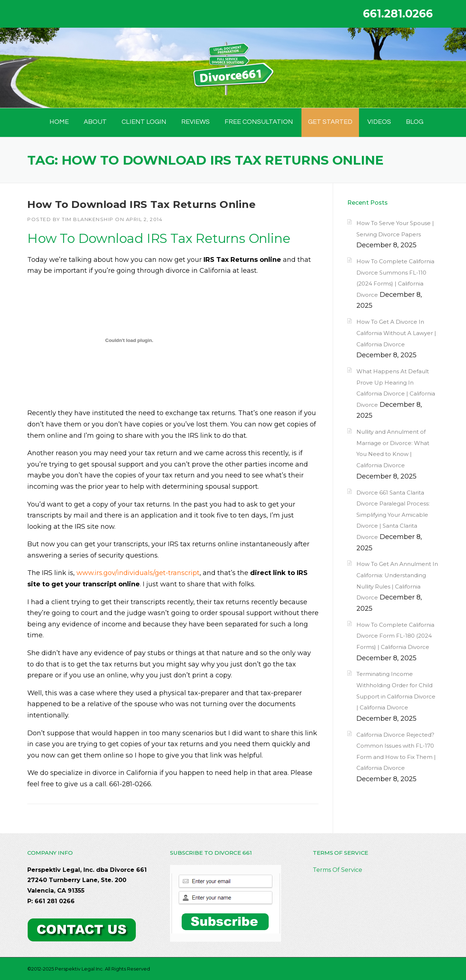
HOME (59, 122)
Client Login (144, 122)
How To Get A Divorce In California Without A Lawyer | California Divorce (396, 333)
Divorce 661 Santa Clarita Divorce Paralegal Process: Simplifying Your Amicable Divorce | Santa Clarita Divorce (393, 515)
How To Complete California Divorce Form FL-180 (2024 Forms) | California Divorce (395, 636)
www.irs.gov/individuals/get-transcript (138, 573)
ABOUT (95, 122)
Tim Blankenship (88, 219)
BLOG (415, 122)
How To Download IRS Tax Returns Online (141, 204)
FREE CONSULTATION (259, 122)
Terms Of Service (337, 870)
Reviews (196, 122)
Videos (379, 122)
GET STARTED (330, 122)
